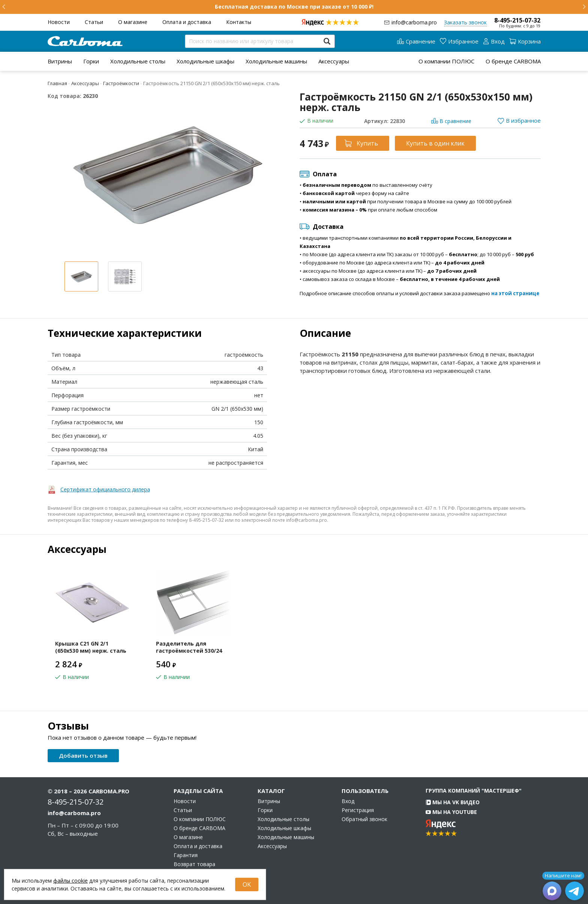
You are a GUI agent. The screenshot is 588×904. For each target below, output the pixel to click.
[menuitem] (60, 61)
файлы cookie (70, 881)
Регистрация (358, 810)
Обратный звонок (364, 819)
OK (247, 884)
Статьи (94, 22)
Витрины (60, 61)
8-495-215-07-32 (517, 20)
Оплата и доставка (187, 22)
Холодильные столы (138, 61)
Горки (91, 61)
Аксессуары (334, 61)
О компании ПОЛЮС (446, 61)
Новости (59, 22)
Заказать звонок (465, 22)
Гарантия (186, 855)
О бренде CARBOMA (513, 61)
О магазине (133, 22)
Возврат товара (194, 864)
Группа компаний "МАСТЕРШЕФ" (474, 791)
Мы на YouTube (451, 812)
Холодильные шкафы (205, 61)
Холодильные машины (276, 61)
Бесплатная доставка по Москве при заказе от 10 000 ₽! (294, 7)
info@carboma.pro (414, 22)
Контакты (239, 22)
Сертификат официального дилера (105, 489)
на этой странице (515, 293)
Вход (348, 801)
